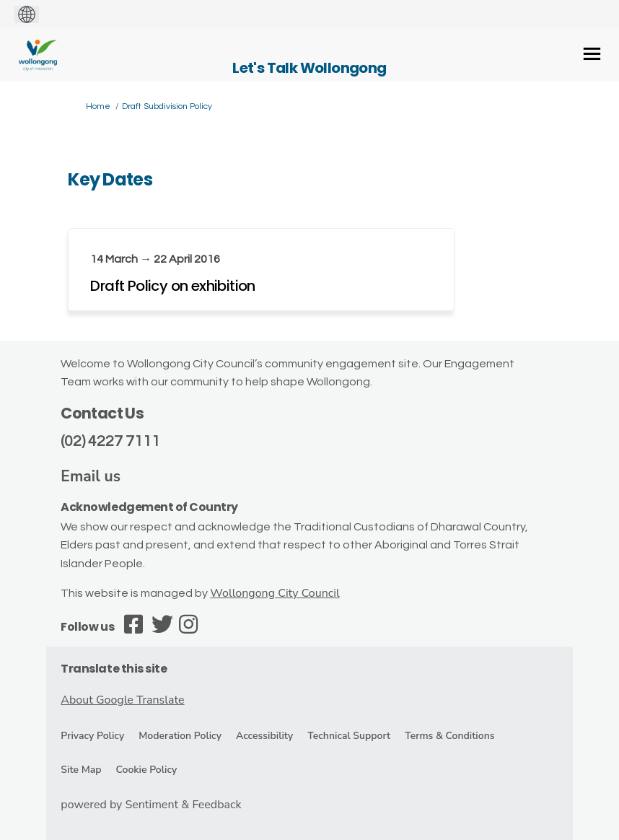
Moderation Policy (180, 736)
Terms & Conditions (449, 736)
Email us (91, 476)
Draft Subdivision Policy (167, 106)
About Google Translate (122, 700)
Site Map (81, 770)
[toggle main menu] (592, 54)
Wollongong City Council (275, 593)
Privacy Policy (92, 736)
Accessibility (264, 736)
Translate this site (114, 669)
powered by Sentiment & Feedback (151, 805)
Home (98, 106)
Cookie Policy (147, 770)
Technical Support (349, 736)
